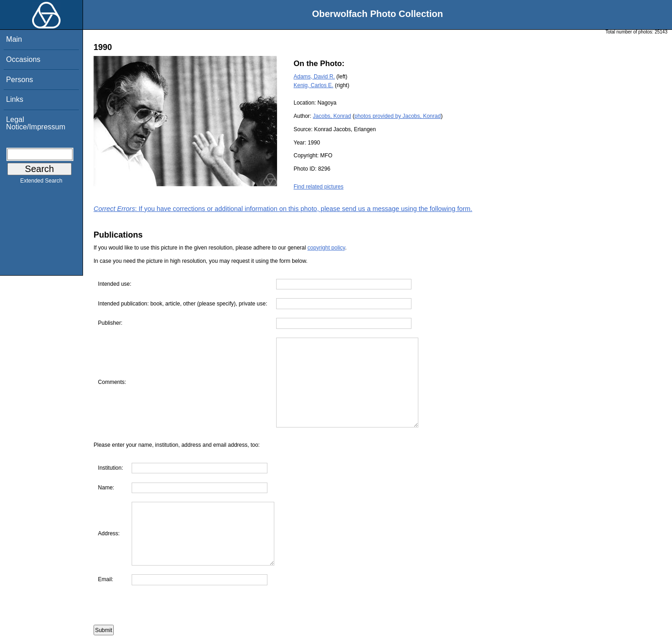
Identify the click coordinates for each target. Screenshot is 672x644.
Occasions (23, 59)
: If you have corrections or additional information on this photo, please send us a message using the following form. (283, 209)
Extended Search (41, 183)
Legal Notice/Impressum (36, 123)
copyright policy (326, 248)
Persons (19, 80)
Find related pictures (319, 187)
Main (14, 39)
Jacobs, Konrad (332, 116)
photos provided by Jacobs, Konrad (398, 116)
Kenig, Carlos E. (314, 85)
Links (14, 99)
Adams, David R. (314, 77)
